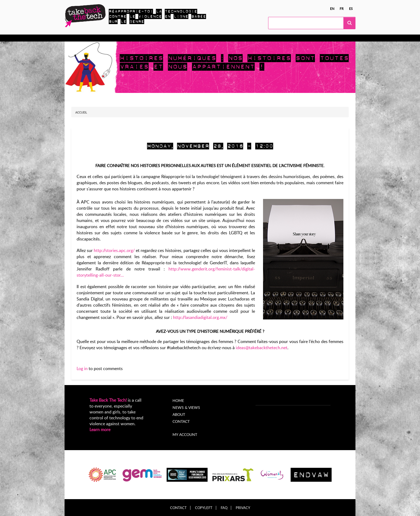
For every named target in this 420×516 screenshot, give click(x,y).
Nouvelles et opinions (199, 38)
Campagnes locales (154, 38)
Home (178, 400)
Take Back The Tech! (108, 400)
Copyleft (204, 508)
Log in (82, 368)
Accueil (81, 112)
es (351, 9)
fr (342, 9)
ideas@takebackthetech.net (262, 348)
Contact (181, 421)
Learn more (100, 430)
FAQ (224, 508)
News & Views (186, 407)
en (332, 9)
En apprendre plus (92, 38)
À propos (234, 38)
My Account (261, 38)
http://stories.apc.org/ (114, 250)
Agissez (122, 38)
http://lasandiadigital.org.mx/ (200, 317)
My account (185, 434)
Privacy (243, 508)
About (179, 414)
